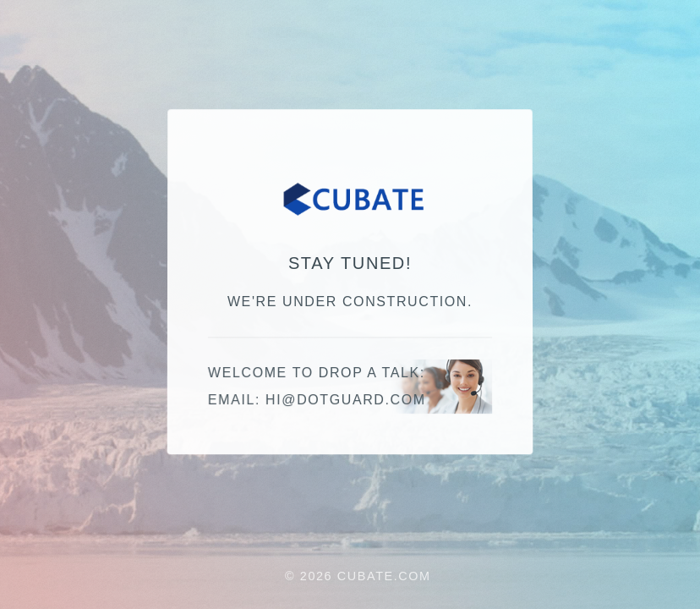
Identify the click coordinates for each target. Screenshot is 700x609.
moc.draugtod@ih (346, 401)
